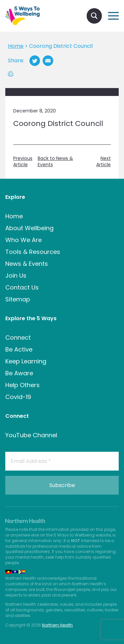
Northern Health (57, 625)
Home (14, 216)
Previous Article (23, 162)
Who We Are (23, 240)
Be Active (19, 349)
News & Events (27, 264)
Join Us (16, 276)
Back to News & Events (55, 162)
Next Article (103, 162)
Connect (18, 337)
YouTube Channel (31, 435)
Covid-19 (18, 397)
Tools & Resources (33, 252)
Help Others (22, 385)
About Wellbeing (29, 228)
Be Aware (19, 373)
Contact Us (22, 287)
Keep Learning (26, 361)
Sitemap (18, 299)
